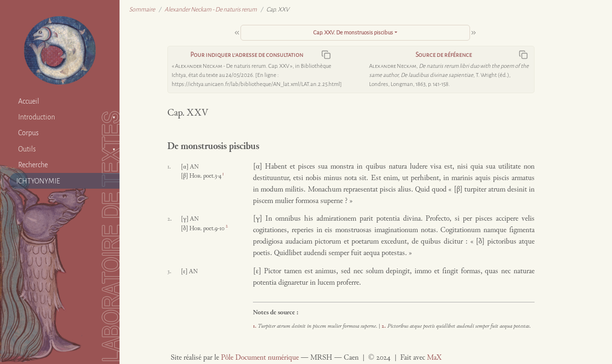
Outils (27, 149)
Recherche (33, 165)
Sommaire (142, 10)
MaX (434, 358)
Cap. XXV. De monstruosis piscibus (353, 33)
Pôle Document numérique (260, 358)
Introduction (37, 117)
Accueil (29, 101)
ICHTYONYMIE (38, 181)
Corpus (28, 133)
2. (384, 326)
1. (255, 326)
